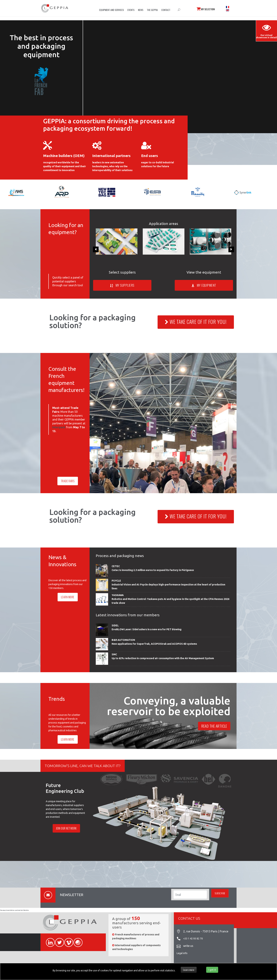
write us (188, 946)
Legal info (182, 953)
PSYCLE (116, 581)
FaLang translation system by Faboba (14, 910)
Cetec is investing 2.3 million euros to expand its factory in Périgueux (153, 570)
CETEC (116, 566)
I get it (212, 970)
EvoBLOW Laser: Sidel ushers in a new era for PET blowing (147, 629)
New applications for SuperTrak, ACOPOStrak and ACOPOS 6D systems (154, 644)
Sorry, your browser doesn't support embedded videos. (180, 75)
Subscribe (220, 893)
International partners (111, 156)
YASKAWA (118, 595)
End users (150, 156)
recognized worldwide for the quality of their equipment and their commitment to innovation (64, 166)
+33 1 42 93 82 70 (193, 939)
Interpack (59, 427)
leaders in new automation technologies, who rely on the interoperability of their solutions (112, 166)
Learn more (189, 970)
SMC (114, 654)
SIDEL (115, 625)
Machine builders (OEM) (64, 156)
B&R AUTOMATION (123, 640)
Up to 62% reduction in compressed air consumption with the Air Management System (163, 658)
